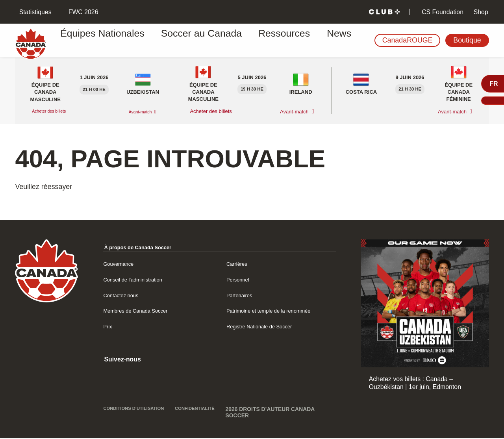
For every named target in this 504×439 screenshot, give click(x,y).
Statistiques (34, 12)
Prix (108, 326)
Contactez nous (125, 295)
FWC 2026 (82, 12)
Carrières (239, 264)
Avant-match (136, 112)
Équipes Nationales (99, 41)
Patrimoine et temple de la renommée (278, 310)
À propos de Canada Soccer (146, 247)
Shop (480, 12)
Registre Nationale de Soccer (267, 326)
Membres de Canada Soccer (143, 310)
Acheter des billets (54, 111)
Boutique (467, 40)
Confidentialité (203, 410)
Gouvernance (122, 264)
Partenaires (242, 295)
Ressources (240, 41)
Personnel (240, 279)
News (284, 41)
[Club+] (384, 12)
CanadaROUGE (408, 40)
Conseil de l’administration (140, 279)
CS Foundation (442, 12)
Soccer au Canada (176, 41)
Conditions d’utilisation (123, 413)
